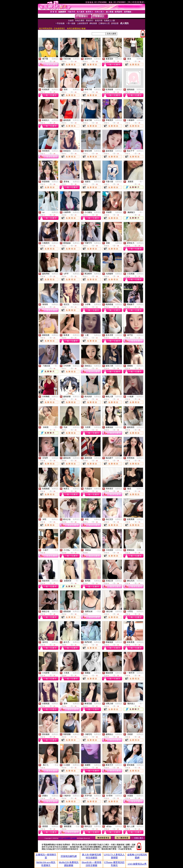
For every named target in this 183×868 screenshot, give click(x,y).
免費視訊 (55, 59)
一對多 (56, 550)
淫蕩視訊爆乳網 (69, 856)
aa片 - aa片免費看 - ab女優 (68, 838)
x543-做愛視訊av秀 (137, 864)
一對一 (141, 182)
